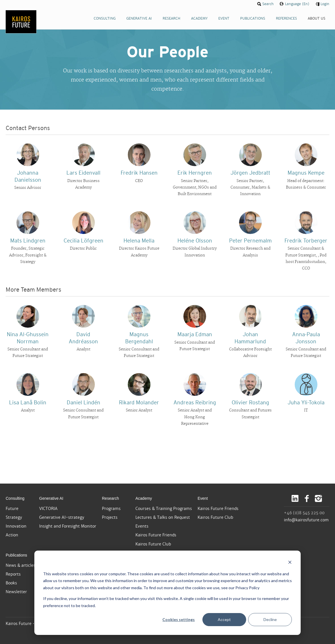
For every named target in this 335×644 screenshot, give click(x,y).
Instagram (318, 498)
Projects (110, 517)
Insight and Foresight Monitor (68, 526)
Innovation (16, 526)
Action (12, 535)
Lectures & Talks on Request (163, 517)
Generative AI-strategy (62, 517)
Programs (111, 509)
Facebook (307, 498)
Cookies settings (179, 619)
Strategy (14, 517)
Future (12, 509)
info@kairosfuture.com (306, 520)
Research (110, 498)
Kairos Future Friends (156, 535)
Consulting (15, 498)
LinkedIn (295, 498)
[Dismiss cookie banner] (290, 563)
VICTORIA (48, 509)
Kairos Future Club (153, 544)
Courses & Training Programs (164, 509)
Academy (144, 498)
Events (142, 526)
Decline (270, 619)
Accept (224, 619)
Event (203, 498)
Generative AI (51, 498)
